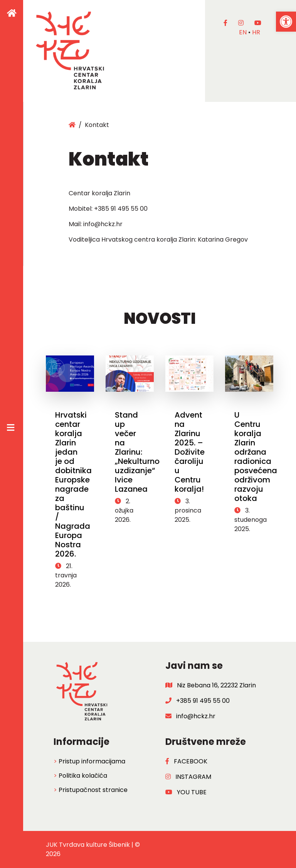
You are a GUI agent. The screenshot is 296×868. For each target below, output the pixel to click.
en (243, 32)
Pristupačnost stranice (93, 790)
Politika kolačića (83, 776)
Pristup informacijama (92, 761)
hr (256, 32)
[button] (286, 22)
